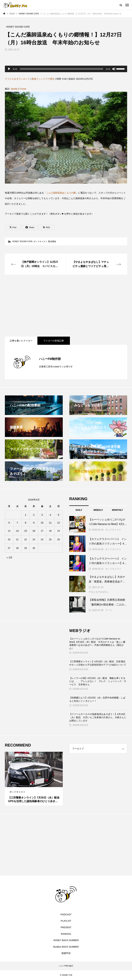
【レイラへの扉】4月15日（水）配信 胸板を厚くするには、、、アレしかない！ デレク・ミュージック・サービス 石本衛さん (98, 681)
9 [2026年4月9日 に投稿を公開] (34, 523)
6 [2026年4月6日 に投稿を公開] (9, 523)
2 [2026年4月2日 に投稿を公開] (34, 515)
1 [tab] (31, 784)
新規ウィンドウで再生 (43, 79)
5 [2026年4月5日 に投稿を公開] (59, 515)
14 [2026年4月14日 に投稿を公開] (17, 531)
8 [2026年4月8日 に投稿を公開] (26, 523)
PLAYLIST (66, 921)
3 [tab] (37, 784)
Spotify (14, 89)
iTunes (23, 89)
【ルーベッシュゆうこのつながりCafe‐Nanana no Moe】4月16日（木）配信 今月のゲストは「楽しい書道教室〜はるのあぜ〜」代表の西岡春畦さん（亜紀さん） (97, 643)
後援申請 (66, 953)
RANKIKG (66, 934)
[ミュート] (114, 69)
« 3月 (9, 557)
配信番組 (52, 241)
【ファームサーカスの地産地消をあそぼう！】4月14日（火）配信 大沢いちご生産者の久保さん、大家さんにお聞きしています (98, 717)
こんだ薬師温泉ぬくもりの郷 (61, 193)
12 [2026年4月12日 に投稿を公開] (59, 523)
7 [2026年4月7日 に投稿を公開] (17, 523)
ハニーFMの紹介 (66, 966)
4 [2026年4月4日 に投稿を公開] (50, 515)
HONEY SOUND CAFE (22, 241)
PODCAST (66, 915)
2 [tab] (34, 784)
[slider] (62, 69)
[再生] (9, 69)
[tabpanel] (34, 779)
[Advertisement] (66, 306)
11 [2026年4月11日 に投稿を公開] (50, 523)
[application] (66, 69)
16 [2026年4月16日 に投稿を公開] (34, 531)
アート (109, 610)
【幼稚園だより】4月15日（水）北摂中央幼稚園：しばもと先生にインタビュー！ (97, 699)
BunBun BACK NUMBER (66, 947)
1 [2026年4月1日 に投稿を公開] (26, 515)
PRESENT (66, 927)
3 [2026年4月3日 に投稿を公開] (42, 515)
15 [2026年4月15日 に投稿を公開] (26, 531)
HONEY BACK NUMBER (66, 940)
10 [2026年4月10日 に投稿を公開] (42, 523)
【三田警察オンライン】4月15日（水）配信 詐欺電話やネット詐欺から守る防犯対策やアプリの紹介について (98, 663)
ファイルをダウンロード (17, 79)
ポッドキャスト (40, 241)
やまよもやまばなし (99, 592)
